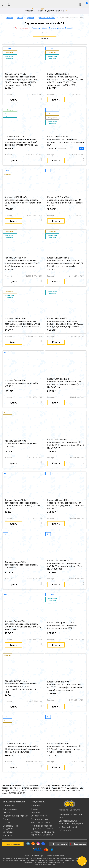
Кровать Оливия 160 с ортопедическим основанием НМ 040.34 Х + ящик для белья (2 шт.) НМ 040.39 (23, 504)
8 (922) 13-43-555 (34, 11)
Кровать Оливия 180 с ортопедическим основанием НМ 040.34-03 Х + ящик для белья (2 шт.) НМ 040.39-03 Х (65, 565)
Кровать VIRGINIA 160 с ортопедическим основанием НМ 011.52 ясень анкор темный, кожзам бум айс (65, 201)
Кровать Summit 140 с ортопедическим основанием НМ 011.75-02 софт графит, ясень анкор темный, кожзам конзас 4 (65, 686)
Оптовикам (8, 832)
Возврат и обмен (39, 816)
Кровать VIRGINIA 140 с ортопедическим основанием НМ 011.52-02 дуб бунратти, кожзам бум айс (23, 201)
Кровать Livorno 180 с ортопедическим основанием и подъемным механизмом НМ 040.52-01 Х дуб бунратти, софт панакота (23, 322)
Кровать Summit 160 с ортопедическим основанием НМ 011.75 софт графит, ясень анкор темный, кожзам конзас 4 (64, 748)
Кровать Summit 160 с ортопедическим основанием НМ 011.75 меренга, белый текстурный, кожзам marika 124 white (22, 748)
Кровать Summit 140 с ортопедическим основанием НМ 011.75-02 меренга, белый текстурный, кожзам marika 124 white (21, 686)
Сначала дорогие (56, 28)
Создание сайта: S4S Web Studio (44, 865)
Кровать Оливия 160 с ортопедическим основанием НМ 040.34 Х (21, 383)
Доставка (36, 806)
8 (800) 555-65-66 (55, 11)
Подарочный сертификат (15, 816)
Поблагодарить (58, 844)
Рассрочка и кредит (41, 822)
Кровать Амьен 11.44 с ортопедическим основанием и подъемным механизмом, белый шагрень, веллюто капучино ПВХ (21, 141)
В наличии (70, 28)
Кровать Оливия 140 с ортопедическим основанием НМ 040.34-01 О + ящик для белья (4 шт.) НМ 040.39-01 (66, 444)
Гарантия (35, 812)
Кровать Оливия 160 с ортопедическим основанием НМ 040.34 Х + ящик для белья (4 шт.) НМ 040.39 (66, 504)
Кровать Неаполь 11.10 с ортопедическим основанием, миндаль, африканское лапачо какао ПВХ (66, 141)
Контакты (7, 835)
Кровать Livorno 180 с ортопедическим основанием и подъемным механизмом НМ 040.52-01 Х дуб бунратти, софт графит (66, 322)
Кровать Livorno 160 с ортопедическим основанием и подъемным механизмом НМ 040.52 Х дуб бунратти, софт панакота (23, 262)
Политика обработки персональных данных (42, 827)
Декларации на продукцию (10, 827)
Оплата (35, 809)
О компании (9, 806)
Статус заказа (10, 809)
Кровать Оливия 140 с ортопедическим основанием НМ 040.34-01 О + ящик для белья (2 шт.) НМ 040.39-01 (66, 383)
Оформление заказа (41, 819)
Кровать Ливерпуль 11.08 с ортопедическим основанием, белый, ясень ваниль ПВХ (63, 625)
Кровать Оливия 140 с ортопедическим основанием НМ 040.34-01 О (21, 444)
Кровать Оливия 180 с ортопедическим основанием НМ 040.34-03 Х (21, 565)
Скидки (6, 812)
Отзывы (7, 819)
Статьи (6, 822)
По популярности (22, 28)
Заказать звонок (13, 844)
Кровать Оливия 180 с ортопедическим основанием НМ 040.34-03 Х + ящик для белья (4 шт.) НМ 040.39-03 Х (23, 625)
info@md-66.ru (66, 830)
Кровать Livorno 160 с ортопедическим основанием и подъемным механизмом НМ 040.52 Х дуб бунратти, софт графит (65, 262)
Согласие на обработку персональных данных (43, 833)
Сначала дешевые (39, 28)
